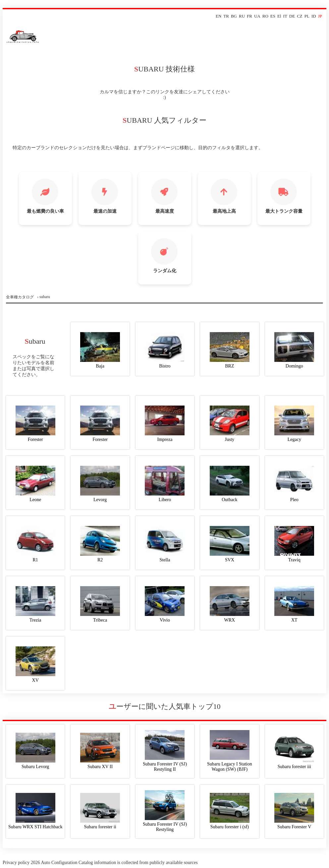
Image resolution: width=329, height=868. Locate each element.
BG (234, 16)
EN (219, 16)
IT (285, 16)
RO (265, 16)
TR (226, 16)
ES (273, 16)
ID (314, 16)
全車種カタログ (20, 297)
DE (292, 16)
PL (307, 16)
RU (242, 16)
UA (257, 16)
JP (320, 16)
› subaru (44, 297)
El (279, 16)
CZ (300, 16)
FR (249, 16)
